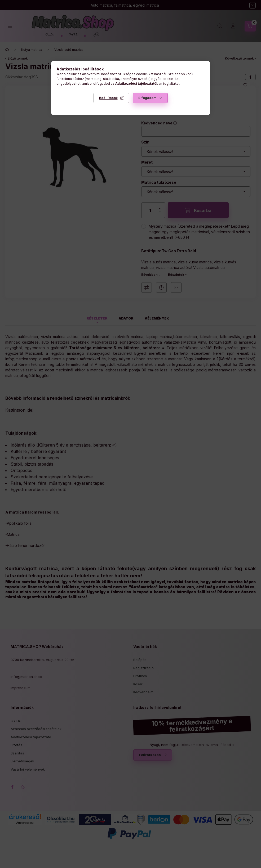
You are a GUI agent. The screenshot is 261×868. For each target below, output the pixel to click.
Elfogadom (147, 98)
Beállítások (108, 98)
